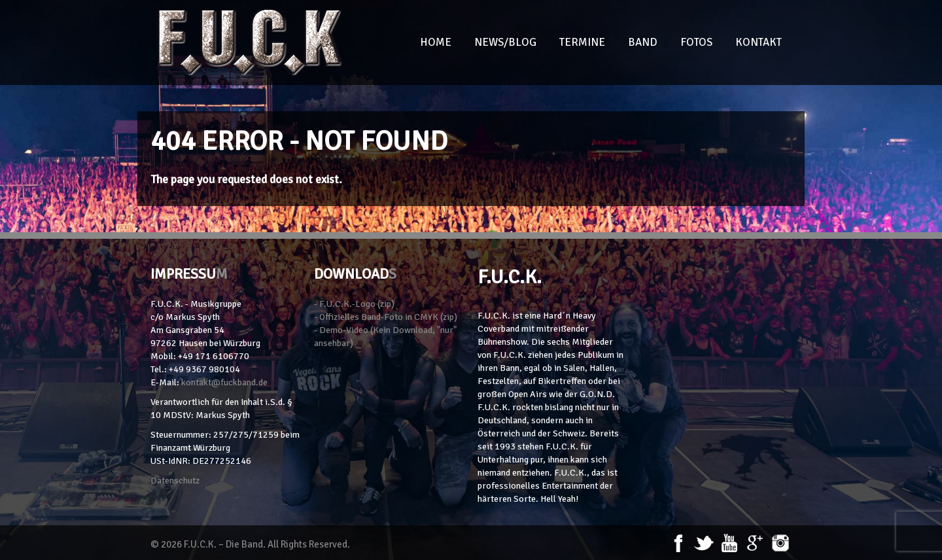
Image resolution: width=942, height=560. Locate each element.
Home (436, 42)
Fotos (696, 42)
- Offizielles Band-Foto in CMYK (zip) (386, 317)
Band (643, 42)
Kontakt (759, 42)
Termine (582, 42)
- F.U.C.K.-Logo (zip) (354, 304)
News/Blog (505, 42)
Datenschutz (175, 481)
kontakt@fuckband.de (224, 382)
